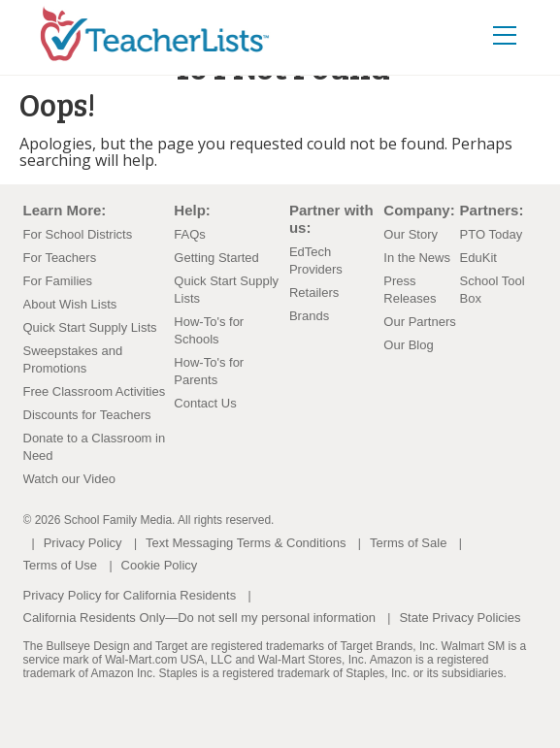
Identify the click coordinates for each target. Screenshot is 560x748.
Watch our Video (69, 479)
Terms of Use (61, 565)
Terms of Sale (408, 543)
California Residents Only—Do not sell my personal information (199, 618)
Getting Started (216, 258)
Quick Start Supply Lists (90, 327)
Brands (309, 316)
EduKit (478, 258)
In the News (417, 258)
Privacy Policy (83, 543)
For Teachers (60, 258)
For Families (58, 281)
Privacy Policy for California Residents (130, 595)
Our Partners (419, 322)
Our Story (411, 234)
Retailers (314, 293)
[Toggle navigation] (505, 34)
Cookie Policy (160, 565)
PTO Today (492, 234)
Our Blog (408, 345)
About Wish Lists (70, 304)
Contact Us (205, 403)
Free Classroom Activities (95, 391)
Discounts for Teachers (87, 415)
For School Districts (78, 234)
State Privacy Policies (460, 618)
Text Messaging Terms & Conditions (246, 543)
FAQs (190, 234)
